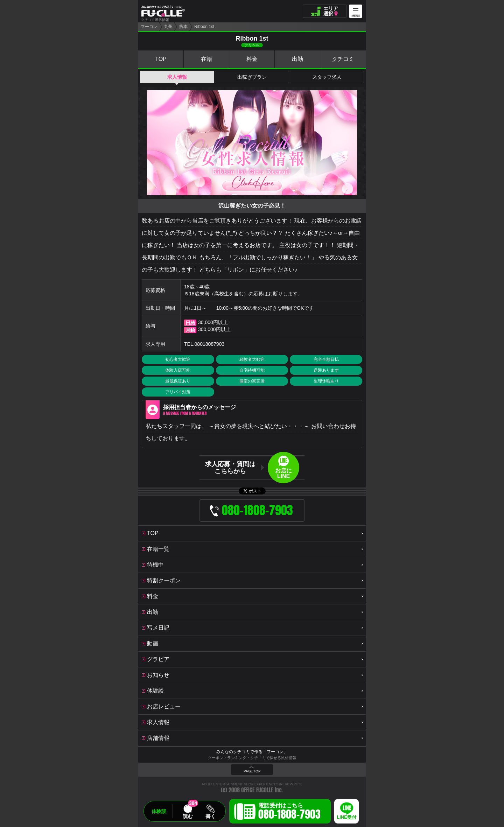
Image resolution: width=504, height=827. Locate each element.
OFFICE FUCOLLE (257, 790)
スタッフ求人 (327, 77)
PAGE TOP (252, 771)
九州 (168, 27)
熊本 (183, 27)
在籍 (206, 59)
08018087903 (210, 344)
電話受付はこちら (289, 812)
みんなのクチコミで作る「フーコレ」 (252, 752)
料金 (252, 59)
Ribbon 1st (204, 27)
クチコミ (343, 59)
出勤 (297, 59)
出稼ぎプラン (252, 77)
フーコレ (149, 27)
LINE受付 (346, 817)
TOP (161, 59)
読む (188, 816)
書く (210, 816)
